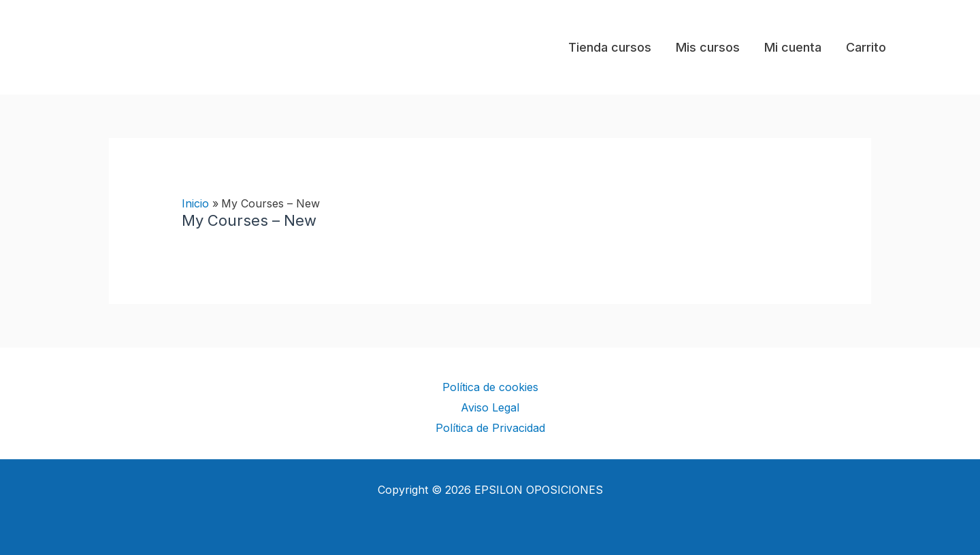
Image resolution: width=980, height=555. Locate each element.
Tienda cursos (610, 47)
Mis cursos (708, 47)
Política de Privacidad (490, 428)
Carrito (866, 47)
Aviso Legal (490, 407)
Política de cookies (490, 387)
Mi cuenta (793, 47)
